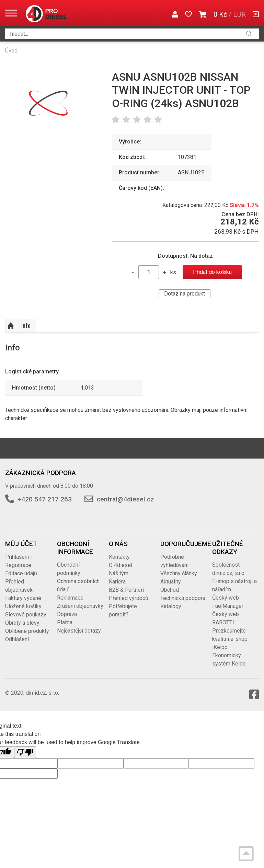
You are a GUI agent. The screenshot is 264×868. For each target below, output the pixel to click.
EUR (239, 14)
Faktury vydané (23, 598)
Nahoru (11, 326)
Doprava (67, 614)
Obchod (170, 590)
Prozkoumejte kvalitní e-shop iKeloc (230, 639)
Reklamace (70, 598)
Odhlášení (17, 639)
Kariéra (117, 582)
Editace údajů (21, 573)
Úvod (11, 51)
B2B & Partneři (126, 590)
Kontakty (119, 557)
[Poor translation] (25, 752)
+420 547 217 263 (45, 499)
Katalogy (171, 606)
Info (26, 325)
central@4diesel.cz (125, 499)
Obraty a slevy (22, 623)
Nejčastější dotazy (79, 631)
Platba (65, 622)
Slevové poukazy (26, 615)
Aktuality (171, 582)
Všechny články (179, 573)
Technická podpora (183, 598)
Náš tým (119, 573)
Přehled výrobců (129, 598)
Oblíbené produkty (27, 631)
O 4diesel (120, 565)
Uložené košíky (23, 606)
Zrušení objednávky (80, 606)
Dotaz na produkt (185, 294)
